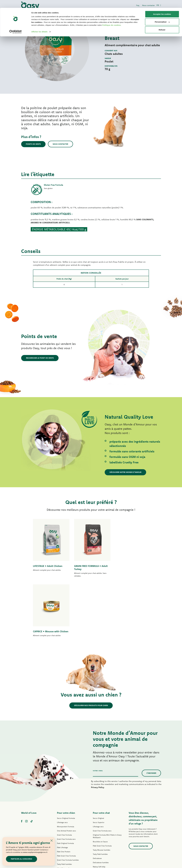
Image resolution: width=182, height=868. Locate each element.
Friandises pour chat (101, 824)
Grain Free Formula (64, 775)
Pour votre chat (101, 753)
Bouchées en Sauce (100, 782)
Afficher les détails (39, 24)
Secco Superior (99, 763)
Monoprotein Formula (66, 767)
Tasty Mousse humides (102, 790)
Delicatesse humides (101, 803)
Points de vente (34, 144)
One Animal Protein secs (66, 771)
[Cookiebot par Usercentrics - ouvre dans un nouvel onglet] (15, 24)
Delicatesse (97, 799)
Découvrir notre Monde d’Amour (125, 472)
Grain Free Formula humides (68, 800)
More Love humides (101, 820)
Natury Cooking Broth (101, 811)
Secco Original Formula (66, 759)
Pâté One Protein (64, 792)
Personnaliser (162, 14)
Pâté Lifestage (62, 788)
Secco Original (98, 759)
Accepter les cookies (162, 6)
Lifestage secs (62, 763)
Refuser (162, 22)
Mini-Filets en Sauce (65, 809)
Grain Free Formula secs (66, 779)
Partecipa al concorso (22, 859)
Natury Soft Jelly (63, 813)
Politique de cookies (112, 17)
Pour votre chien (66, 753)
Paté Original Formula (65, 784)
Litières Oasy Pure (100, 828)
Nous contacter (61, 144)
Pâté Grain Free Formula (66, 796)
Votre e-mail (98, 711)
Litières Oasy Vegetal (101, 832)
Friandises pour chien (65, 821)
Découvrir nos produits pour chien (91, 646)
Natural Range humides (66, 817)
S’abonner (151, 713)
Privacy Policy (98, 728)
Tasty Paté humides (64, 804)
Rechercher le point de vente (40, 358)
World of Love (29, 753)
